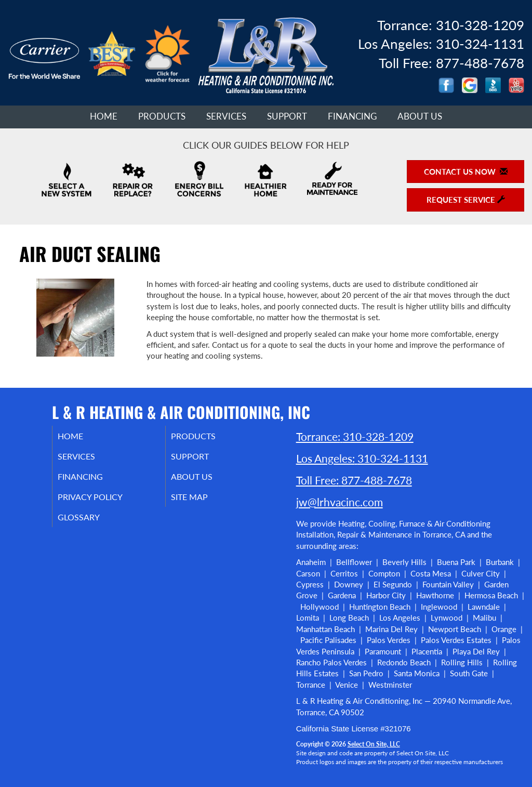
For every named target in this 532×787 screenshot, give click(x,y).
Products (162, 116)
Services (226, 116)
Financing (352, 116)
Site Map (202, 502)
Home (104, 116)
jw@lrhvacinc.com (340, 502)
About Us (420, 116)
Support (287, 116)
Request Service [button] (466, 200)
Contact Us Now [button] (466, 172)
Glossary (91, 524)
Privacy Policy (104, 502)
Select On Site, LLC (374, 744)
